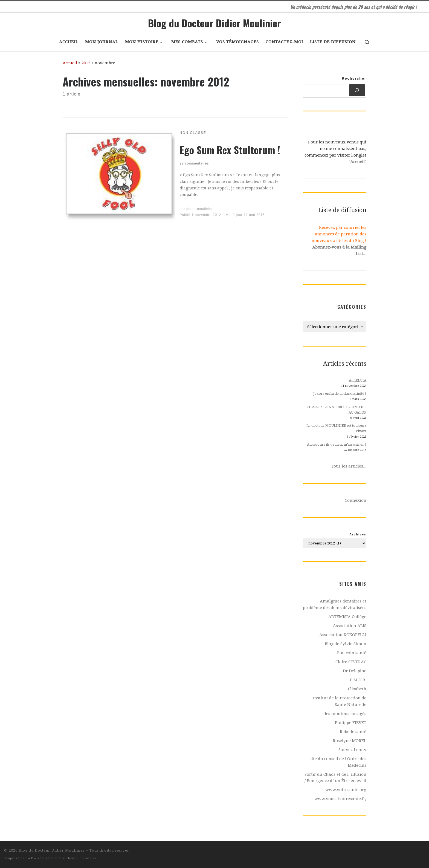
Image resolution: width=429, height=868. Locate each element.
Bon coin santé (352, 653)
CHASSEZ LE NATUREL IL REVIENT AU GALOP (337, 410)
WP (30, 858)
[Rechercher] (357, 90)
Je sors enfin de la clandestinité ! (340, 393)
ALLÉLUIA (358, 380)
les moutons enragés (346, 714)
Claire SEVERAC (351, 662)
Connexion (356, 500)
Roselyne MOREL (350, 741)
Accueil (70, 63)
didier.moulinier (200, 209)
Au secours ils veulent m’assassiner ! (337, 444)
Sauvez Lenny (352, 750)
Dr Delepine (355, 671)
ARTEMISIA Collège (347, 617)
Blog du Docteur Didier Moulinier (52, 850)
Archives (358, 534)
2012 (86, 63)
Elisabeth (357, 689)
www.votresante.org (346, 790)
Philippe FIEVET (351, 723)
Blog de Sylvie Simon (346, 644)
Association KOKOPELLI (343, 635)
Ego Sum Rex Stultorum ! (230, 150)
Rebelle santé (353, 732)
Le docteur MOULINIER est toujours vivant (336, 428)
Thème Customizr (81, 858)
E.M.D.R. (358, 680)
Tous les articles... (349, 466)
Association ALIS (350, 626)
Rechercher (354, 79)
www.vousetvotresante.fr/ (340, 799)
